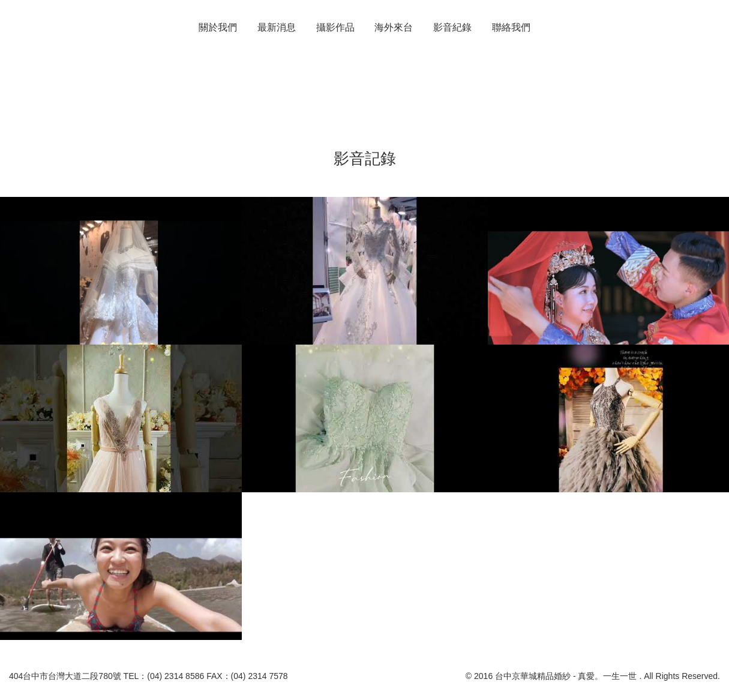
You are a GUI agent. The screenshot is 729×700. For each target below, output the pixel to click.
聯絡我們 (511, 27)
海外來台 (394, 27)
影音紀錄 (452, 27)
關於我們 (218, 27)
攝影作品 (335, 27)
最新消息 (277, 27)
